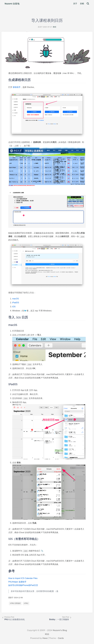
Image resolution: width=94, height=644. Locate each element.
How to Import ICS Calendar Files (23, 578)
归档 (82, 4)
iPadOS (16, 303)
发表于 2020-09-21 (45, 27)
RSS (47, 634)
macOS (15, 299)
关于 (75, 4)
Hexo (45, 638)
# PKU (26, 603)
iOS (14, 307)
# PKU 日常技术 (15, 603)
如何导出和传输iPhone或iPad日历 (23, 585)
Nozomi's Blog (60, 630)
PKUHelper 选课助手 (17, 582)
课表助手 (17, 87)
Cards (61, 638)
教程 (55, 27)
